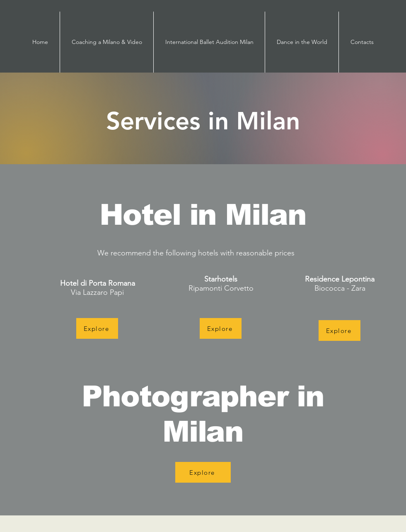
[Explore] (97, 328)
